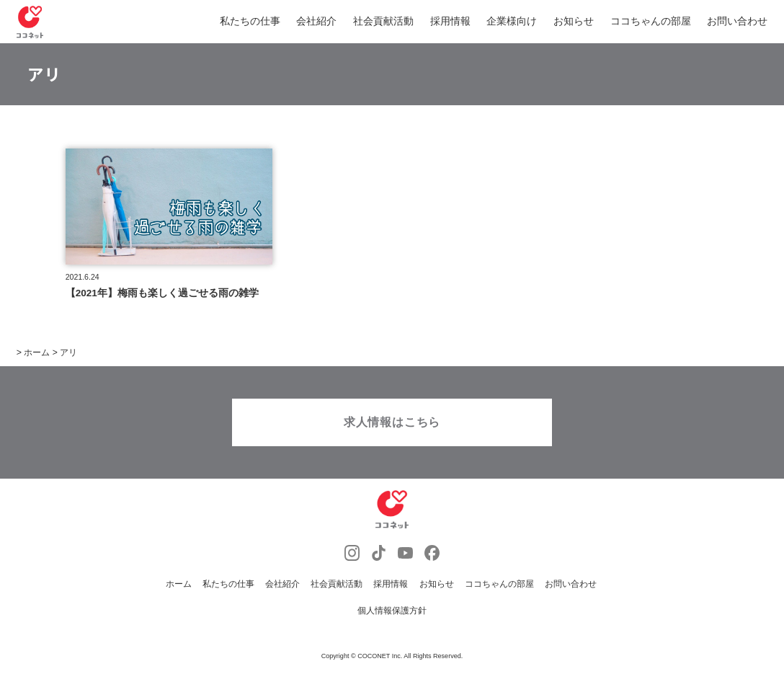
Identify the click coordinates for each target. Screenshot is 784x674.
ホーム (179, 592)
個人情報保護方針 (392, 617)
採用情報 (450, 21)
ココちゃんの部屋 (651, 21)
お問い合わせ (737, 21)
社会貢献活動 (383, 21)
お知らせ (574, 21)
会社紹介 (316, 21)
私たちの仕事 (250, 21)
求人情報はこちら (392, 430)
